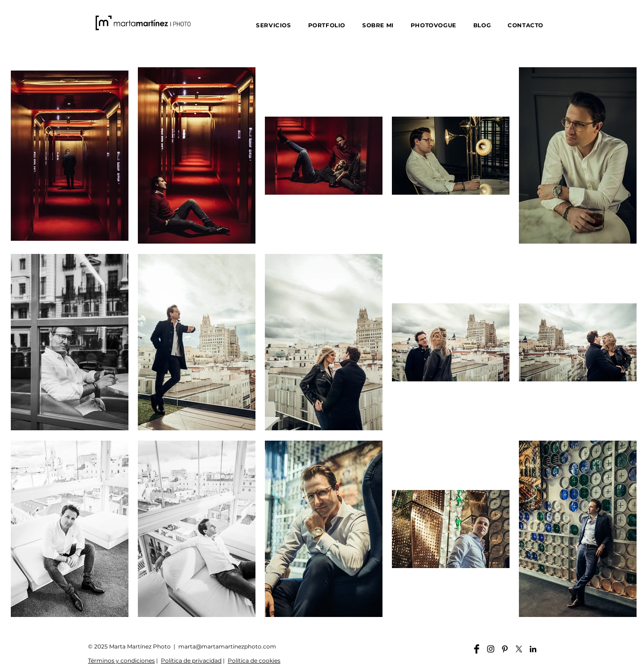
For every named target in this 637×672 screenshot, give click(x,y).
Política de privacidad (191, 660)
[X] (519, 649)
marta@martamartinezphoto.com (227, 646)
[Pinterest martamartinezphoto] (505, 649)
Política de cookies (254, 660)
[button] (273, 25)
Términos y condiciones (121, 660)
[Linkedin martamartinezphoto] (533, 649)
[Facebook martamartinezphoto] (477, 649)
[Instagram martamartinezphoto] (491, 649)
